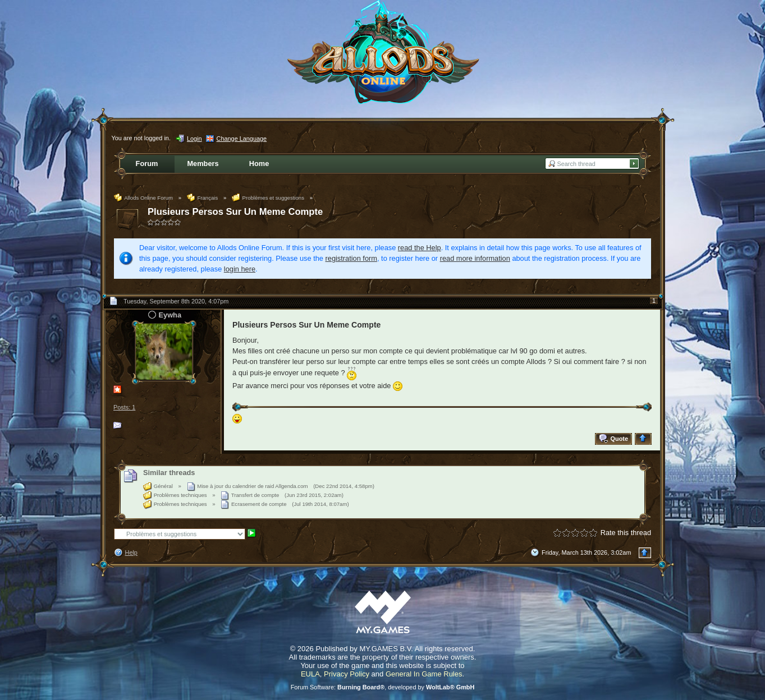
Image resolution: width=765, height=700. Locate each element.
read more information (475, 258)
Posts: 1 (124, 407)
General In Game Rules (424, 674)
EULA (310, 674)
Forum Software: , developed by (383, 687)
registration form (351, 258)
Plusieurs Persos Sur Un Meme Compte (235, 212)
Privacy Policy (347, 674)
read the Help (420, 248)
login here (240, 269)
